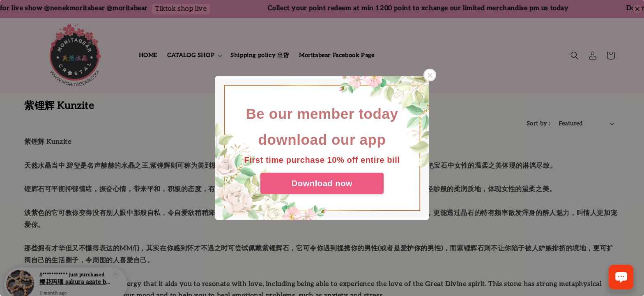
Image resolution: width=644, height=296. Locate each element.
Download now (322, 183)
